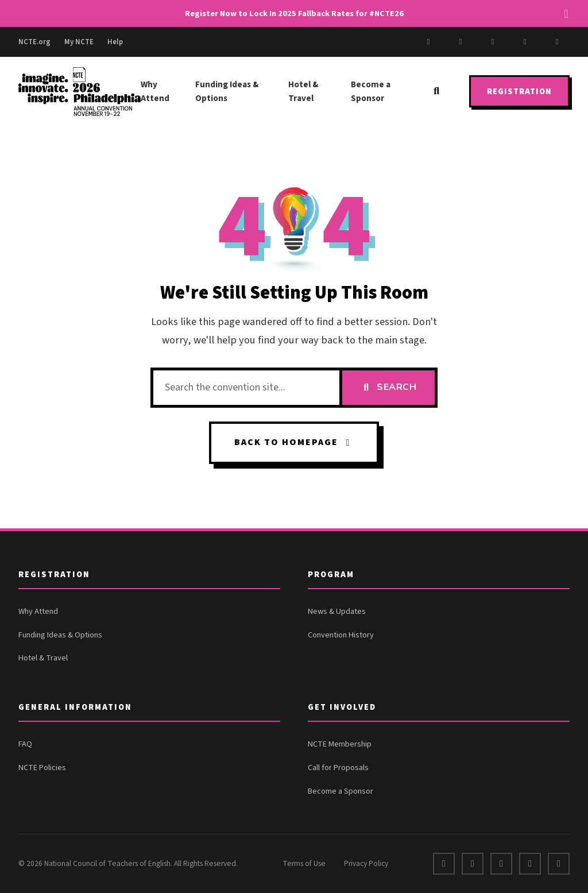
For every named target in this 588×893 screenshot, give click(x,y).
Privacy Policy (366, 863)
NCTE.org (34, 42)
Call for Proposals (338, 768)
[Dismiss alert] (566, 14)
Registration (519, 92)
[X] (461, 42)
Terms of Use (304, 863)
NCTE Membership (340, 744)
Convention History (341, 635)
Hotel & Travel (303, 91)
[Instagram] (493, 42)
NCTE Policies (42, 768)
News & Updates (337, 611)
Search (388, 387)
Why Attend (155, 91)
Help (115, 42)
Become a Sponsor (371, 91)
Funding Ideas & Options (227, 91)
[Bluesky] (557, 42)
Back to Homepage (294, 442)
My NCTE (79, 42)
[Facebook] (428, 42)
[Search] (436, 91)
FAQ (25, 744)
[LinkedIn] (525, 42)
